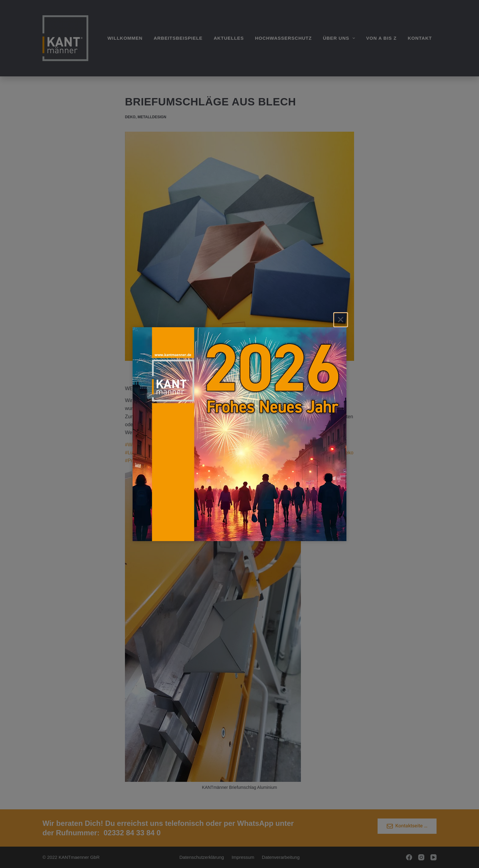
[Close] (341, 320)
